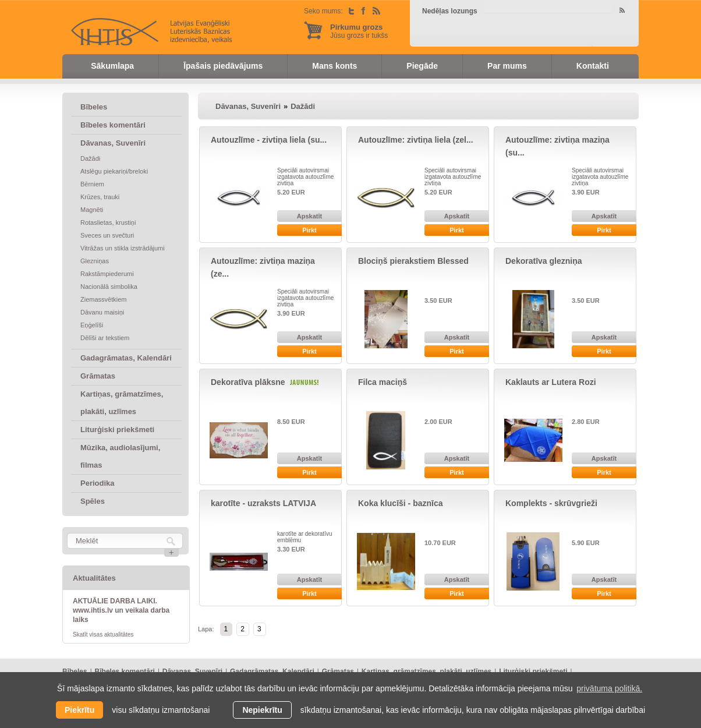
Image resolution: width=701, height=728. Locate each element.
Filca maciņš (383, 382)
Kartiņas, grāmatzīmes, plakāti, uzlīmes (122, 403)
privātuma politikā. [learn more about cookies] (609, 688)
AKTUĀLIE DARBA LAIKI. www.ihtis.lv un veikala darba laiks (121, 610)
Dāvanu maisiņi (102, 312)
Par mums (507, 66)
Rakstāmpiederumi (107, 274)
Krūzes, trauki (100, 197)
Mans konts (334, 66)
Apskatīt (309, 216)
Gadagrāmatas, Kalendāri (126, 358)
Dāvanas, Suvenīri (113, 143)
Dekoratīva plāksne (248, 382)
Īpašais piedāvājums (223, 66)
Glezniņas (95, 261)
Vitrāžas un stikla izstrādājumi (123, 248)
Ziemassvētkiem (103, 299)
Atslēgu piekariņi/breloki (114, 171)
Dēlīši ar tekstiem (105, 338)
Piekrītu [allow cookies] (79, 710)
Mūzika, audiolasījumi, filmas (120, 456)
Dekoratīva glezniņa (544, 261)
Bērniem (92, 184)
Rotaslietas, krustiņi (108, 222)
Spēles (93, 501)
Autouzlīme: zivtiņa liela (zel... (416, 140)
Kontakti (593, 66)
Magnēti (92, 210)
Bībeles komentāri (113, 125)
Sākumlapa (112, 66)
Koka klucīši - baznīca (401, 503)
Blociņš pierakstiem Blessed (413, 261)
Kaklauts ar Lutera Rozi (551, 382)
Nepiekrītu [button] (262, 710)
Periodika (98, 483)
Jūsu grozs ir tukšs (359, 31)
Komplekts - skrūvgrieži (551, 503)
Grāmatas (98, 376)
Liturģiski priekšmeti (117, 430)
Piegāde (422, 66)
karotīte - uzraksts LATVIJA (263, 503)
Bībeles (94, 107)
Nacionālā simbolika (109, 287)
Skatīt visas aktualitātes (103, 635)
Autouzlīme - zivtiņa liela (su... (269, 140)
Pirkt (309, 230)
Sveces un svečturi (107, 235)
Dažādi (90, 158)
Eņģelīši (92, 325)
